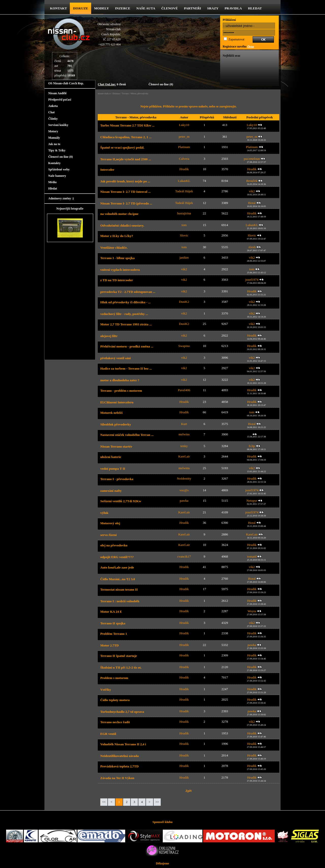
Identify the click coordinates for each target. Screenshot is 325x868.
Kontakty (54, 163)
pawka (184, 501)
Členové (169, 8)
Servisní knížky (58, 125)
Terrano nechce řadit (115, 722)
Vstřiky (106, 690)
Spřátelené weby (59, 169)
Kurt (184, 424)
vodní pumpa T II (113, 469)
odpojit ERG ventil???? (117, 557)
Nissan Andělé (57, 93)
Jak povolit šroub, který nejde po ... (125, 181)
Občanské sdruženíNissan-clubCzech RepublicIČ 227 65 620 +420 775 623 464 (109, 34)
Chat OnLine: (107, 84)
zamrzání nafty (111, 491)
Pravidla (233, 8)
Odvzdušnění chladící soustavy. (122, 225)
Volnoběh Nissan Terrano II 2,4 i (123, 744)
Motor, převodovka (139, 93)
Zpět (189, 791)
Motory (53, 131)
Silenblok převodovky (116, 424)
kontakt (58, 8)
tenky (184, 446)
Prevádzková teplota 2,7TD (119, 766)
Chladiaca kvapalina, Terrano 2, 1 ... (126, 137)
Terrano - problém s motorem (121, 391)
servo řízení (109, 535)
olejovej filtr (109, 336)
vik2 (252, 191)
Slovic (184, 235)
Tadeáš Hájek (184, 191)
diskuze (80, 8)
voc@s (184, 490)
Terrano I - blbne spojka (117, 258)
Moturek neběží (111, 413)
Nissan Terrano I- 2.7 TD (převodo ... (126, 203)
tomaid (252, 556)
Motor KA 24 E (111, 612)
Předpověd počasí (60, 100)
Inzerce (123, 8)
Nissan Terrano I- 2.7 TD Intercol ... (125, 192)
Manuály (54, 138)
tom (184, 225)
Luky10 (184, 125)
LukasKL (184, 181)
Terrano (125, 93)
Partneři (192, 8)
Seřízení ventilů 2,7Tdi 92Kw (121, 501)
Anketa (53, 106)
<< (104, 802)
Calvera (184, 159)
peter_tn (184, 137)
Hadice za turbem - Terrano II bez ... (126, 368)
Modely (102, 8)
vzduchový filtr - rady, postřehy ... (124, 314)
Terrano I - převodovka (117, 479)
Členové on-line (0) (161, 84)
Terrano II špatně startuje (119, 656)
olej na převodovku (114, 545)
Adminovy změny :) (61, 198)
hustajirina (184, 213)
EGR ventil (108, 734)
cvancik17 (184, 556)
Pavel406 (184, 390)
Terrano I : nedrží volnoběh (120, 601)
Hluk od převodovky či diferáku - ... (125, 302)
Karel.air (184, 456)
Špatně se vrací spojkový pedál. (122, 147)
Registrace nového (238, 46)
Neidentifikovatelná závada (119, 756)
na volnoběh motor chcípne (119, 214)
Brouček (252, 181)
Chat (51, 112)
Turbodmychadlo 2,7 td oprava (122, 712)
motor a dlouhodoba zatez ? (120, 380)
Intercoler (107, 170)
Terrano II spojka (113, 623)
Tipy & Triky (57, 150)
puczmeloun (252, 159)
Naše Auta (146, 8)
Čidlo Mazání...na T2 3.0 (118, 579)
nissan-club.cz (104, 93)
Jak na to (54, 144)
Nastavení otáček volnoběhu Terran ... (127, 435)
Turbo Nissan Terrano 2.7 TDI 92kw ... (127, 125)
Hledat (255, 8)
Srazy (213, 8)
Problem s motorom (114, 678)
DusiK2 (184, 302)
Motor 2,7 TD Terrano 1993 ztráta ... (126, 324)
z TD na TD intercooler (117, 280)
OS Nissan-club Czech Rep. (66, 83)
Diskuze (116, 93)
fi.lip (252, 446)
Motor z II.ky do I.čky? (117, 236)
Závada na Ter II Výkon (117, 778)
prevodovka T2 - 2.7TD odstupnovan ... (128, 292)
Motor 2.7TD (110, 645)
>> (157, 802)
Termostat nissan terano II (119, 589)
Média (52, 182)
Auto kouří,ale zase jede (117, 567)
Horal (252, 203)
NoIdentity (184, 478)
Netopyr (252, 501)
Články (53, 119)
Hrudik (184, 169)
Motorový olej (110, 523)
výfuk (104, 513)
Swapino (184, 346)
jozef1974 (252, 280)
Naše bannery (57, 176)
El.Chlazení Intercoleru (117, 402)
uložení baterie (111, 457)
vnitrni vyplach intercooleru (120, 270)
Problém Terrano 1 (114, 634)
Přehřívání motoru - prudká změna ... (127, 346)
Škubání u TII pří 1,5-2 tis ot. (121, 667)
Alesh (252, 247)
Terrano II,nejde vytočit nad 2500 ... (126, 159)
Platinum (184, 147)
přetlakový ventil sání (116, 358)
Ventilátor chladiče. (114, 248)
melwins (184, 434)
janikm (184, 257)
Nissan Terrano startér (116, 446)
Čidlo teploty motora (115, 700)
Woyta (252, 611)
